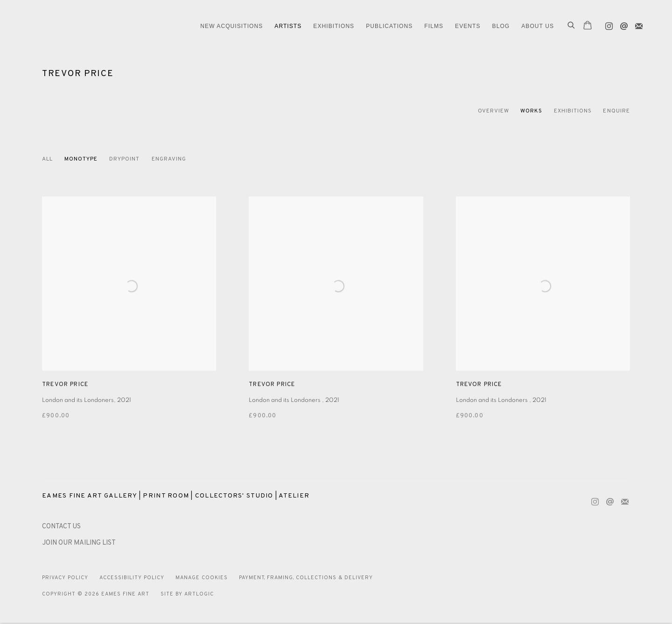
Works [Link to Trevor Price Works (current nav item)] (531, 111)
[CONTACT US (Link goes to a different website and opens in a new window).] (61, 527)
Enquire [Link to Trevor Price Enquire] (616, 111)
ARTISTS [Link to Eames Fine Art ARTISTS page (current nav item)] (288, 26)
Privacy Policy (65, 578)
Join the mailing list (637, 24)
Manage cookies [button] (202, 578)
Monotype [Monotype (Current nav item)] (81, 159)
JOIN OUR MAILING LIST (79, 543)
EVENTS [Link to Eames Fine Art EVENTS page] (468, 26)
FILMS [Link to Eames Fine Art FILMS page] (434, 26)
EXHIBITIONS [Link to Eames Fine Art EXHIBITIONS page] (334, 26)
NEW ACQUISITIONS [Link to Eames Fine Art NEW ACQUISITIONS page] (231, 26)
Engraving (169, 159)
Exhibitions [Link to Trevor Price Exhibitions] (573, 111)
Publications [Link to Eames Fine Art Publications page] (389, 26)
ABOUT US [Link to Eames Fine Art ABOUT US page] (538, 26)
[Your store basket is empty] (588, 26)
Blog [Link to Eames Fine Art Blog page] (501, 26)
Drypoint (125, 159)
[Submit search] (572, 26)
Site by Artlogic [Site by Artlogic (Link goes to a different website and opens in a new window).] (187, 594)
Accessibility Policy (132, 578)
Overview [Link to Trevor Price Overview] (494, 111)
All (47, 159)
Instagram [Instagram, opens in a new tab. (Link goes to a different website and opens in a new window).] (607, 24)
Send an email (622, 24)
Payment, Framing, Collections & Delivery (306, 578)
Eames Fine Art (93, 26)
